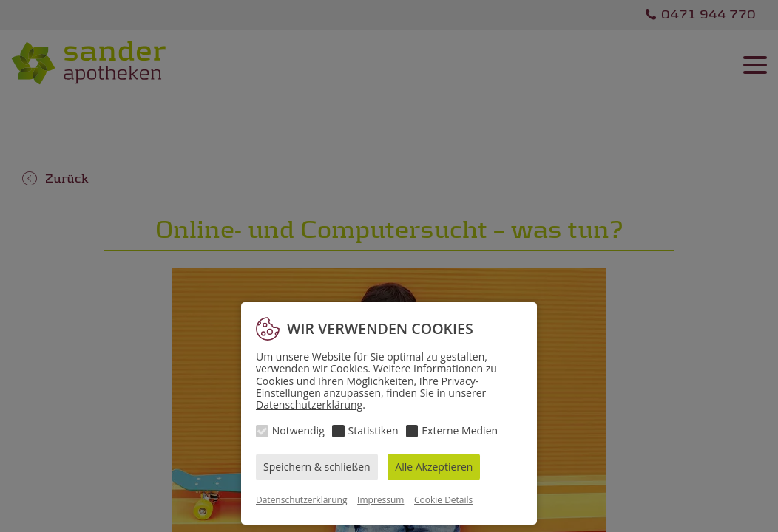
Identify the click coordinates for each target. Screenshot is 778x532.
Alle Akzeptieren (434, 467)
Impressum (380, 500)
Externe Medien (460, 430)
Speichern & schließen (317, 467)
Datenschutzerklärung (309, 405)
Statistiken (373, 430)
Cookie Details (443, 500)
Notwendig (298, 430)
